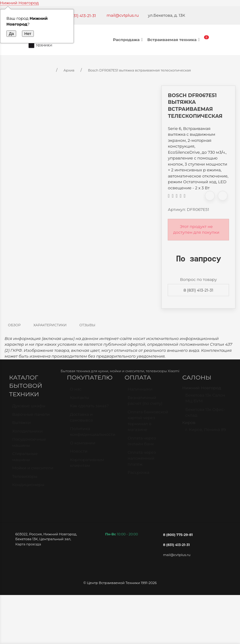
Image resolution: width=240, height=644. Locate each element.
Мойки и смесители (33, 471)
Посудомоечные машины (29, 445)
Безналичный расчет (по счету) (145, 403)
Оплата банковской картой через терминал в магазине (148, 423)
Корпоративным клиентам (87, 465)
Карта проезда (28, 544)
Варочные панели (31, 417)
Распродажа (129, 40)
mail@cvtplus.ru (123, 15)
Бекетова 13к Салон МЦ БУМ (205, 401)
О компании (82, 446)
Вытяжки (21, 425)
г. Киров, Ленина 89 (206, 432)
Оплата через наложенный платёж (142, 461)
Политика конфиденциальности (93, 434)
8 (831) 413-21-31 (199, 290)
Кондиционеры (28, 487)
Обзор (14, 325)
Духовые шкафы (29, 408)
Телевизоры (25, 479)
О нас (76, 392)
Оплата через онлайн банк (142, 444)
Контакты (79, 400)
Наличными (140, 392)
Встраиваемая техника (174, 40)
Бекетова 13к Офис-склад (205, 415)
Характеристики (50, 325)
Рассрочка (139, 475)
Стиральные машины (25, 459)
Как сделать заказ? (89, 408)
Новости (79, 454)
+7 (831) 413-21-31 (80, 16)
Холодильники (27, 434)
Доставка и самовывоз (81, 420)
